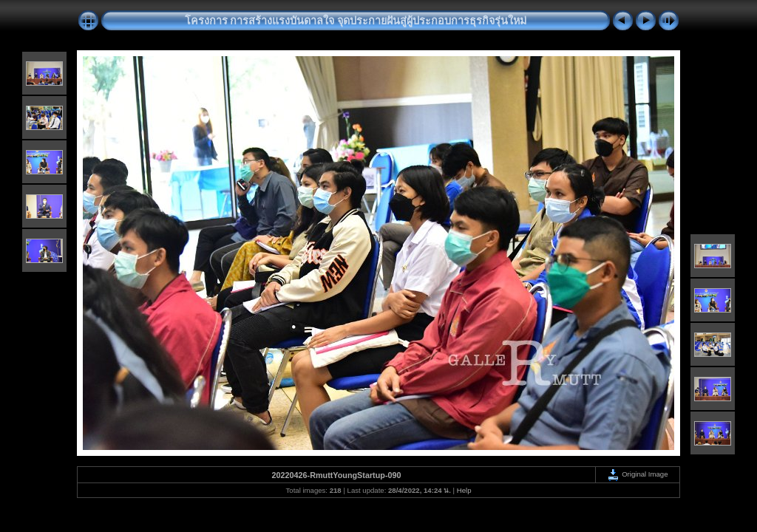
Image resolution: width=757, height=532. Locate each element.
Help (464, 490)
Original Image (637, 474)
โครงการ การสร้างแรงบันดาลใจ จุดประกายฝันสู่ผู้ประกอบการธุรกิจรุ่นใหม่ (356, 21)
